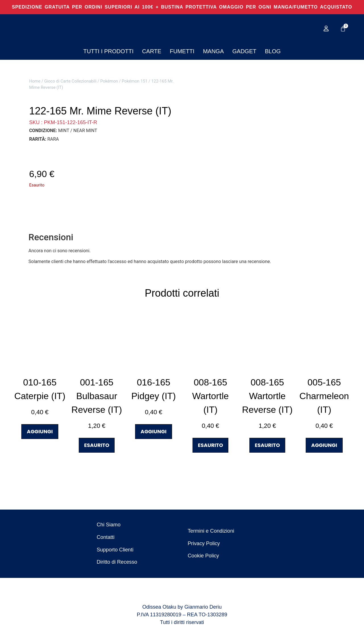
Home (35, 81)
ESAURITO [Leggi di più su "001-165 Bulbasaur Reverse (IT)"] (97, 445)
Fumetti (182, 51)
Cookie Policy (203, 556)
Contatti (106, 537)
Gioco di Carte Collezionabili (70, 81)
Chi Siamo (108, 525)
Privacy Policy (204, 544)
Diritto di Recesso (117, 563)
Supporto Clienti (115, 550)
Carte (152, 51)
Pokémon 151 (135, 81)
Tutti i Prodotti (108, 51)
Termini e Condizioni (211, 531)
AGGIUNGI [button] (40, 431)
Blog (273, 51)
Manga (213, 51)
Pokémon (109, 81)
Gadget (244, 51)
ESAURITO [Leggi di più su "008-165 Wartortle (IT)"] (211, 445)
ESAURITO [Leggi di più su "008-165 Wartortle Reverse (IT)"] (267, 445)
